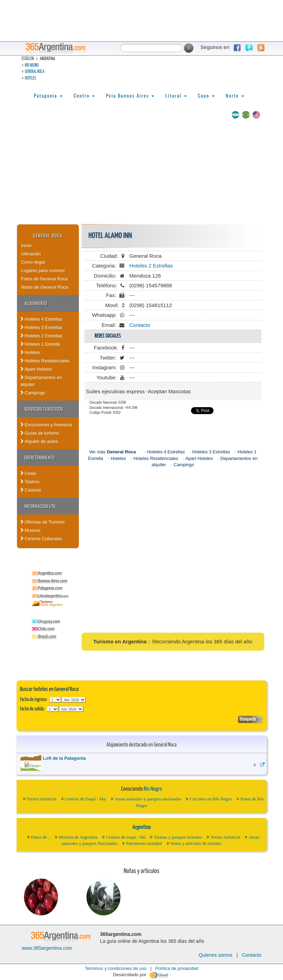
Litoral (176, 95)
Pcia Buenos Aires (130, 95)
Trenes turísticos (42, 799)
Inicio (26, 245)
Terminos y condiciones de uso (116, 968)
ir (259, 765)
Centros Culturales (41, 539)
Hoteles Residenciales (45, 361)
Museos (31, 530)
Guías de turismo (40, 433)
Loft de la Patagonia (65, 758)
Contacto (140, 325)
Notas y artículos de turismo (196, 843)
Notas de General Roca (45, 287)
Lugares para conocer (43, 270)
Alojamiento (36, 303)
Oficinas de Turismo (43, 522)
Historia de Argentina (78, 837)
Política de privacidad (177, 968)
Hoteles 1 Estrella (40, 344)
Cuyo (206, 95)
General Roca (35, 72)
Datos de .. (41, 837)
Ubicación (31, 254)
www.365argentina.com (47, 948)
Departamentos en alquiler (41, 381)
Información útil (40, 506)
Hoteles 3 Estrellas (41, 327)
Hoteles (31, 78)
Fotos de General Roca (44, 279)
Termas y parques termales (178, 837)
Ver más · (118, 452)
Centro (84, 95)
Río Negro (32, 65)
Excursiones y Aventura (46, 425)
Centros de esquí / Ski (126, 837)
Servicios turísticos (44, 409)
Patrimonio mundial (144, 843)
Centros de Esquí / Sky (86, 799)
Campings (33, 393)
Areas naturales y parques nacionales (148, 799)
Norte (235, 95)
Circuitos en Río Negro (211, 799)
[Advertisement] (141, 172)
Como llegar (33, 262)
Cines (28, 473)
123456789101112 (74, 700)
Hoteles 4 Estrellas (41, 319)
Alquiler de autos (39, 441)
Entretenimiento (40, 458)
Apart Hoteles (36, 369)
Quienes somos (215, 955)
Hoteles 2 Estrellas (41, 336)
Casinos (31, 490)
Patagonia (48, 95)
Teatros (30, 482)
